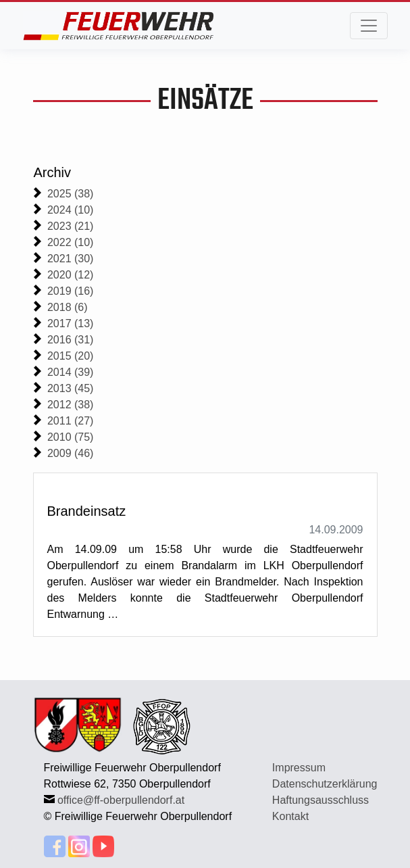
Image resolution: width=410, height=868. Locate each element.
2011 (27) (71, 421)
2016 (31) (71, 340)
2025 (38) (71, 194)
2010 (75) (71, 437)
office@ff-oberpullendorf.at (121, 800)
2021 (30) (71, 259)
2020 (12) (71, 275)
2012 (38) (71, 405)
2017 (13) (71, 323)
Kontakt (290, 816)
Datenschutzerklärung (325, 784)
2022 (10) (71, 242)
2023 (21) (71, 226)
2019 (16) (71, 291)
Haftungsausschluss (321, 800)
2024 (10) (71, 210)
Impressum (299, 768)
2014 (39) (71, 372)
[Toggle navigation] (369, 26)
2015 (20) (71, 356)
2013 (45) (71, 388)
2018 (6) (68, 307)
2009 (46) (71, 453)
